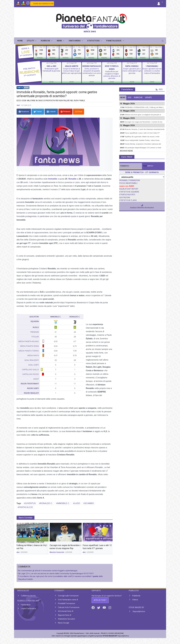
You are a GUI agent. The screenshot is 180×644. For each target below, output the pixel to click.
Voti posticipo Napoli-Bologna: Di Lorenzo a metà (143, 148)
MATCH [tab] (125, 166)
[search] (163, 40)
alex (18, 552)
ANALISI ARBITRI (72, 66)
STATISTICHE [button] (93, 41)
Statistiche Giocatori (67, 619)
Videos (135, 600)
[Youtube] (105, 607)
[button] (160, 2)
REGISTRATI (89, 574)
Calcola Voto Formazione (69, 607)
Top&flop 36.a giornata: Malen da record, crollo (142, 137)
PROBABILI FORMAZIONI (130, 180)
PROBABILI (40, 58)
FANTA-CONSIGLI (132, 66)
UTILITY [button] (31, 41)
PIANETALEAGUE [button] (114, 41)
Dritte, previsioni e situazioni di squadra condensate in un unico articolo (92, 72)
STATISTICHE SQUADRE (129, 192)
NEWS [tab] (123, 97)
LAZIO (77, 503)
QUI (27, 574)
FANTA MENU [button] (75, 41)
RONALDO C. (46, 503)
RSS (159, 89)
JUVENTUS (30, 503)
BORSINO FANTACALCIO (92, 66)
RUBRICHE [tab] (138, 97)
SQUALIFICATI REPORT (129, 189)
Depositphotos (139, 611)
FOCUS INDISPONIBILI (128, 183)
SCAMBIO (89, 503)
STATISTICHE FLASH (128, 200)
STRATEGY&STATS (127, 195)
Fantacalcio (26, 605)
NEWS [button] (59, 41)
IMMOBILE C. (64, 503)
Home (20, 41)
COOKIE (111, 633)
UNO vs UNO (51, 66)
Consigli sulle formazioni (68, 596)
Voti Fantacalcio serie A (68, 600)
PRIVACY (104, 633)
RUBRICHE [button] (45, 41)
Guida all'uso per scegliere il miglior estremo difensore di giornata (112, 75)
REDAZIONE (119, 633)
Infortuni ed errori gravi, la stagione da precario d (143, 115)
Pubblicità (136, 596)
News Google (64, 623)
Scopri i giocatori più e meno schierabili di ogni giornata (132, 71)
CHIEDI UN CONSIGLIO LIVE (43, 4)
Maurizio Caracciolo (57, 552)
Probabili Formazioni (67, 603)
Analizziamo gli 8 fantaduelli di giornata (51, 70)
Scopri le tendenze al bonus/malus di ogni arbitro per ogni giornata (72, 71)
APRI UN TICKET (100, 600)
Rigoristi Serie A (65, 615)
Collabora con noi (28, 596)
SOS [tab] (130, 97)
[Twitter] (99, 607)
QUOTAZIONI (125, 198)
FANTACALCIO (26, 507)
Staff (18, 105)
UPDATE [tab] (148, 97)
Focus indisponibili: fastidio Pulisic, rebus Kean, (142, 140)
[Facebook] (93, 607)
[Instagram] (28, 3)
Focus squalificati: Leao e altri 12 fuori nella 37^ (142, 133)
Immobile (53, 179)
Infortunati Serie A (66, 611)
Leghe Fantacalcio (29, 609)
